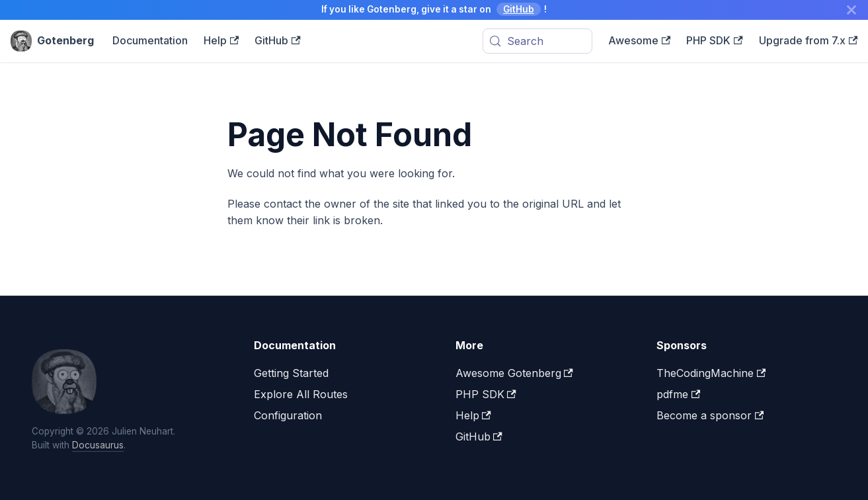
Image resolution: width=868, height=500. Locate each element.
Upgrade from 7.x (808, 40)
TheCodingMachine (711, 373)
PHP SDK (714, 40)
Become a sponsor (710, 415)
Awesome (639, 40)
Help (221, 40)
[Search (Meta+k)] (537, 41)
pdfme (678, 394)
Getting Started (291, 373)
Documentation (150, 40)
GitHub (519, 9)
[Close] (851, 10)
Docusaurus (98, 445)
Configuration (288, 415)
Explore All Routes (301, 394)
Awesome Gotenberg (514, 373)
